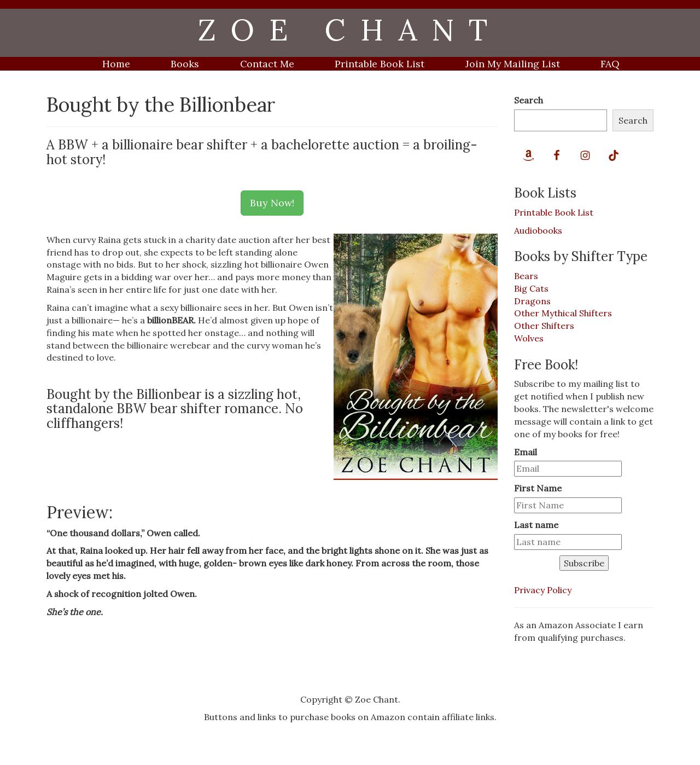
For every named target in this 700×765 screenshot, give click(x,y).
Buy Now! (272, 203)
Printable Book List (380, 64)
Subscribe (584, 563)
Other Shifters (544, 326)
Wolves (529, 338)
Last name (536, 525)
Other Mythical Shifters (563, 313)
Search (529, 100)
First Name (538, 488)
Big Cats (531, 288)
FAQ (610, 64)
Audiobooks (538, 230)
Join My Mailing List (513, 64)
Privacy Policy (543, 590)
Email (526, 452)
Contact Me (267, 64)
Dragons (532, 301)
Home (116, 64)
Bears (526, 276)
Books (185, 64)
